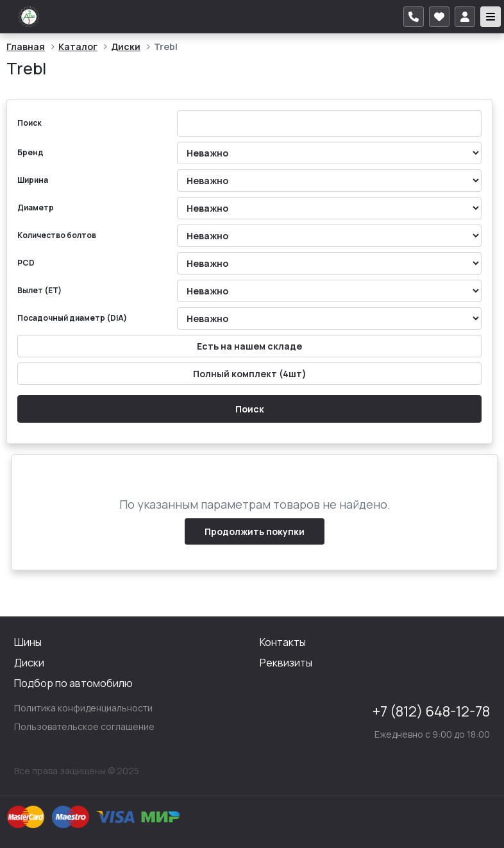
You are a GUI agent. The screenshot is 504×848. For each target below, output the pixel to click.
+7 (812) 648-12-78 (431, 711)
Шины (28, 642)
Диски (126, 47)
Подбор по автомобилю (73, 683)
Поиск (250, 409)
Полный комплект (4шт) (250, 374)
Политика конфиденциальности (83, 708)
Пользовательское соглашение (84, 726)
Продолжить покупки (255, 531)
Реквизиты (286, 663)
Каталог (78, 47)
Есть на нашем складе (249, 346)
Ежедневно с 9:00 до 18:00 (432, 734)
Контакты (283, 642)
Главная (26, 47)
